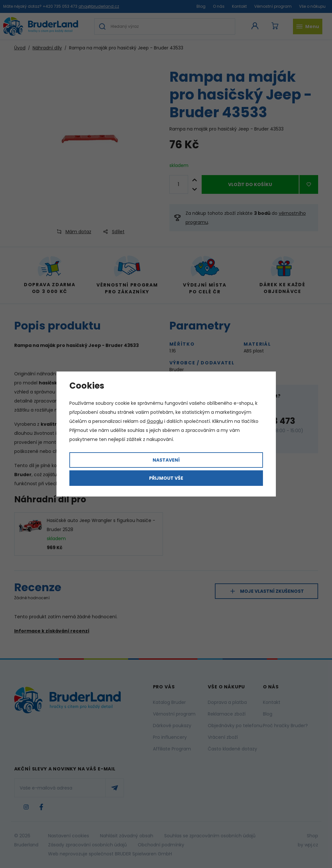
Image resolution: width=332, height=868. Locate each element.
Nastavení (166, 460)
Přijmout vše (166, 478)
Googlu (155, 421)
